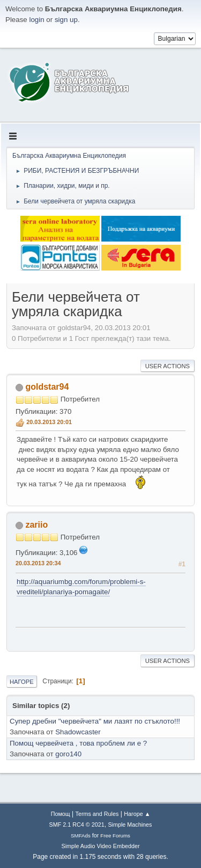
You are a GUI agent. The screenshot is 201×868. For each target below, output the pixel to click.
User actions (167, 366)
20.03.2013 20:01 (49, 422)
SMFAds (81, 836)
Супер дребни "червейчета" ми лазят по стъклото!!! (95, 721)
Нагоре (22, 682)
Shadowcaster (78, 732)
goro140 (68, 754)
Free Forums (115, 836)
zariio (36, 525)
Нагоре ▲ (137, 814)
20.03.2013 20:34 (38, 563)
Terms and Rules (97, 814)
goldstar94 (47, 387)
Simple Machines (130, 825)
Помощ (61, 814)
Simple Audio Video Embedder (100, 846)
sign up (66, 20)
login (36, 20)
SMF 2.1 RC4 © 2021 (77, 825)
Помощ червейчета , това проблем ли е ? (78, 743)
